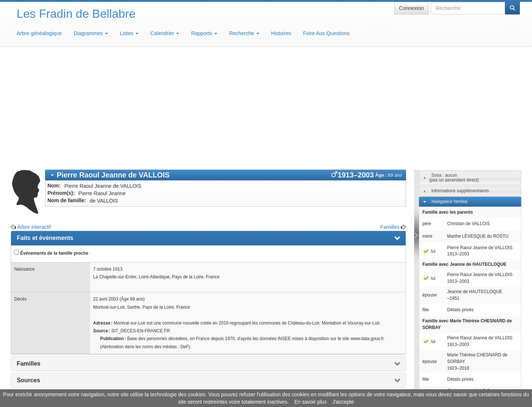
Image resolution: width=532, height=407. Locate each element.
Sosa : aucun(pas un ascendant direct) (454, 69)
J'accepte (343, 402)
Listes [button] (129, 33)
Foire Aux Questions (326, 33)
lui (429, 143)
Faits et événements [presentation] (45, 129)
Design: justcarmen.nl (498, 365)
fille (426, 201)
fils (425, 285)
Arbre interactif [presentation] (38, 304)
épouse (429, 186)
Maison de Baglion (299, 385)
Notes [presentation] (25, 288)
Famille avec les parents (448, 104)
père (427, 115)
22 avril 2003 (106, 190)
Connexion (411, 8)
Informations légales (235, 385)
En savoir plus (310, 402)
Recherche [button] (244, 33)
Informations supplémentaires (460, 82)
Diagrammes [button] (91, 33)
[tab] (226, 66)
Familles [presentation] (28, 255)
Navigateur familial (449, 93)
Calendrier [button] (165, 33)
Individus (440, 323)
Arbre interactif (34, 118)
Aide (268, 385)
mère (427, 128)
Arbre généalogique (39, 33)
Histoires (281, 33)
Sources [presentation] (28, 272)
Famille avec (464, 156)
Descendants (444, 313)
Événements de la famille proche (51, 144)
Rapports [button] (204, 33)
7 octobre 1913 (108, 160)
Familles (390, 118)
